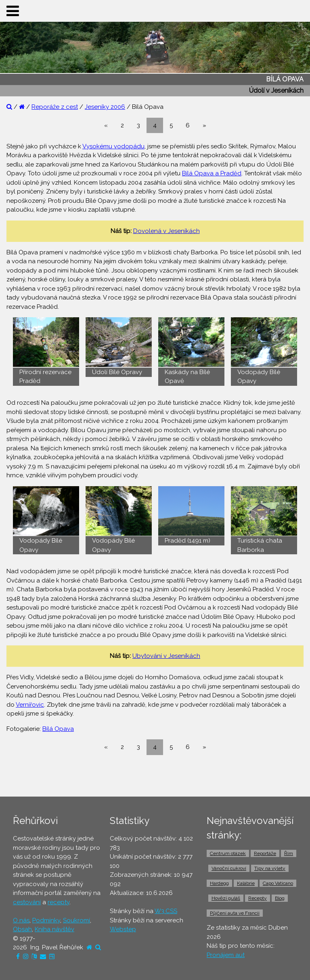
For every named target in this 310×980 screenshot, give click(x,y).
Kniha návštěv (54, 929)
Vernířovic (30, 705)
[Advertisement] (155, 776)
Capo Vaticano (278, 883)
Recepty (258, 898)
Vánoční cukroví (229, 868)
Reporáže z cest (55, 107)
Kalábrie (246, 883)
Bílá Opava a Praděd (212, 173)
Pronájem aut (226, 955)
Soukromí (76, 920)
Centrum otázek (228, 853)
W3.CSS (166, 911)
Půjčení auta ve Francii (235, 913)
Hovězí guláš (226, 898)
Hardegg (219, 883)
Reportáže (265, 853)
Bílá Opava (58, 729)
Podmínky (46, 920)
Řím (289, 853)
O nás (21, 920)
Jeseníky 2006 (105, 107)
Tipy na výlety (270, 868)
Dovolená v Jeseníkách (167, 231)
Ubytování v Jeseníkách (166, 656)
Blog (280, 898)
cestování (27, 902)
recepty (59, 902)
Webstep (123, 929)
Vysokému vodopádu (113, 146)
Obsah (22, 929)
